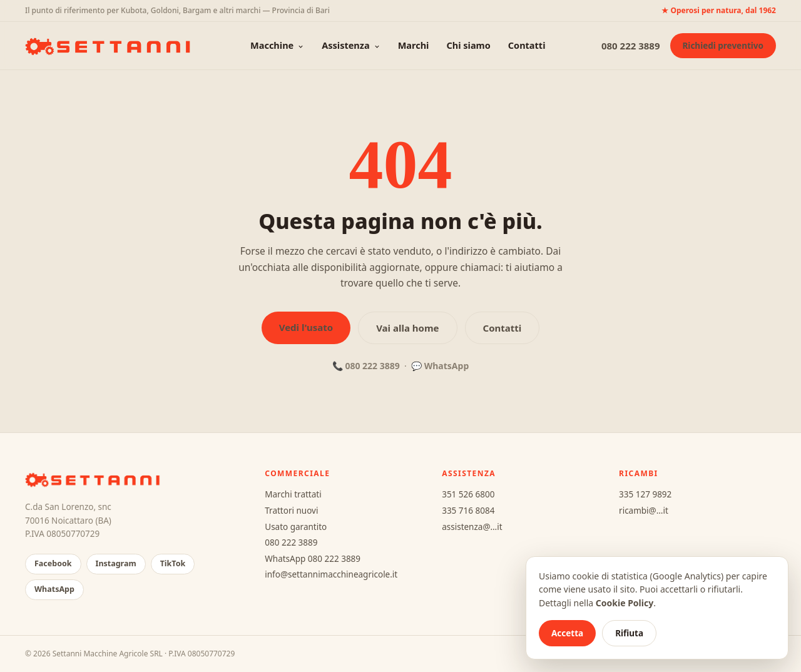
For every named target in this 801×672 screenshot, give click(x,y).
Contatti (527, 45)
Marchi (414, 45)
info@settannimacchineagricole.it (331, 574)
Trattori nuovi (291, 511)
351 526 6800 (468, 494)
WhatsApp (447, 366)
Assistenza (351, 45)
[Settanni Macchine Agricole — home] (110, 46)
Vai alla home (407, 328)
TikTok (173, 563)
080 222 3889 (631, 46)
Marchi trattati (293, 494)
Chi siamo (468, 45)
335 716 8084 (468, 511)
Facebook (53, 563)
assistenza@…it (472, 527)
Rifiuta (629, 633)
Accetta (567, 633)
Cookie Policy (625, 603)
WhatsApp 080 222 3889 (313, 559)
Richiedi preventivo (723, 46)
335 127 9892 (645, 494)
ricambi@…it (644, 511)
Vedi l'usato (306, 327)
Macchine (277, 45)
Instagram (116, 563)
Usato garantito (296, 527)
